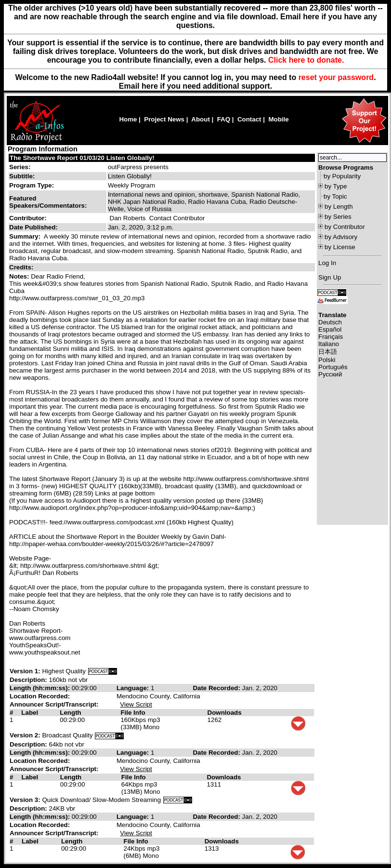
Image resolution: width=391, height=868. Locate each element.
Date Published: (33, 227)
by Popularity (342, 176)
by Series (338, 217)
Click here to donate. (306, 60)
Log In (327, 263)
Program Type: (32, 185)
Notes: (20, 276)
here (150, 86)
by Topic (335, 196)
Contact (249, 119)
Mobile (278, 119)
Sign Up (330, 277)
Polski (327, 360)
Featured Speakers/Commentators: (48, 202)
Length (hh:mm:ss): (41, 688)
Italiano (329, 344)
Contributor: (28, 218)
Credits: (22, 267)
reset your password (336, 77)
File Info (133, 713)
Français (331, 337)
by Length (339, 207)
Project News (164, 119)
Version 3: (25, 800)
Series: (20, 167)
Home (128, 119)
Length (70, 713)
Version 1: (25, 671)
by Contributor (345, 227)
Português (333, 367)
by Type (336, 186)
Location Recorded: (40, 696)
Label (30, 713)
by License (340, 247)
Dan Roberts (128, 218)
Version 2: (25, 735)
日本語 (328, 352)
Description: (29, 680)
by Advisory (341, 237)
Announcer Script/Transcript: (54, 704)
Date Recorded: (217, 688)
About (201, 119)
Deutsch (330, 322)
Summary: (26, 236)
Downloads (225, 713)
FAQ (224, 119)
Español (330, 329)
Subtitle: (22, 176)
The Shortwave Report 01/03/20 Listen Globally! (82, 158)
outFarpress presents (138, 167)
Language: (134, 688)
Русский (330, 374)
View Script (136, 704)
